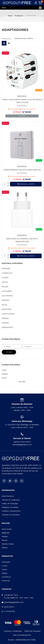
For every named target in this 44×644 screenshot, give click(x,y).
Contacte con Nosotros (11, 515)
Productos (19, 16)
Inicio (10, 16)
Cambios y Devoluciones (11, 511)
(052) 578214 (9, 607)
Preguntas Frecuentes (10, 507)
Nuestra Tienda (8, 544)
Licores (5, 566)
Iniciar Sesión (7, 529)
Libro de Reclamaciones (22, 635)
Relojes (5, 573)
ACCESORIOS (7, 291)
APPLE (4, 378)
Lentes (4, 569)
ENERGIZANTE (7, 327)
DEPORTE (6, 300)
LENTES (22, 282)
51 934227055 (10, 611)
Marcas (5, 540)
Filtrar (9, 352)
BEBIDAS (5, 318)
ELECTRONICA (22, 106)
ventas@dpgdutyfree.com (14, 602)
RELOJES (22, 287)
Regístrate (6, 533)
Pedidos (5, 536)
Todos (4, 370)
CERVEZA (5, 323)
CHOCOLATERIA (8, 314)
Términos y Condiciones (11, 500)
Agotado (22, 116)
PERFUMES (22, 269)
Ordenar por (6, 39)
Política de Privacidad (10, 504)
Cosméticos (6, 577)
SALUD (4, 305)
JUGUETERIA (7, 309)
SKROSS (5, 374)
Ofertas (5, 548)
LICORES (22, 278)
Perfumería (6, 562)
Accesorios (6, 581)
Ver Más (22, 382)
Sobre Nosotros (8, 496)
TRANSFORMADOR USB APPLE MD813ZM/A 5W (22, 170)
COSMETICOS (22, 273)
